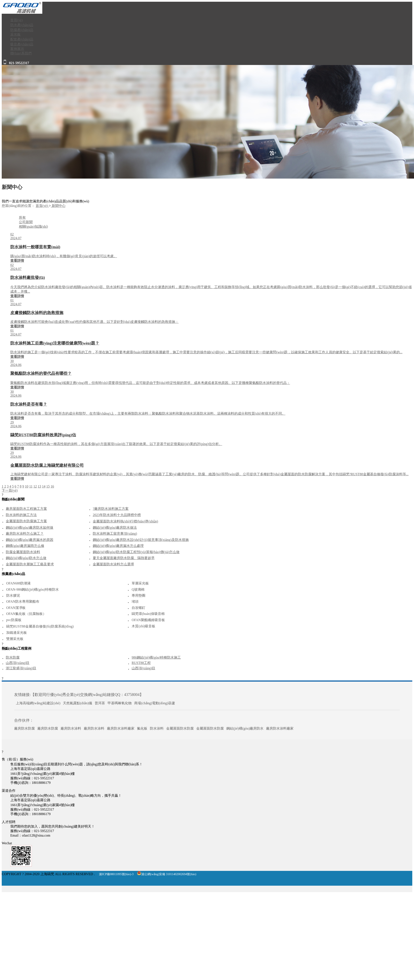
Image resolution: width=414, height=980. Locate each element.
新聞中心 (58, 206)
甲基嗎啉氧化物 (120, 703)
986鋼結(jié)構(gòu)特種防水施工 (156, 657)
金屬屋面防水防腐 (180, 728)
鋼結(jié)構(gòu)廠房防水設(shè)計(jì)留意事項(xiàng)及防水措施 (141, 540)
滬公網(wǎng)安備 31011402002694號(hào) (167, 874)
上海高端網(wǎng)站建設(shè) (38, 703)
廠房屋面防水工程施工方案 (26, 509)
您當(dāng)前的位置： (18, 206)
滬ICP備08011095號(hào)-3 (116, 874)
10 (27, 486)
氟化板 (142, 728)
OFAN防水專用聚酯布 (23, 601)
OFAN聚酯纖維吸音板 (148, 620)
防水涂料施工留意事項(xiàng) (115, 534)
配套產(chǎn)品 (22, 39)
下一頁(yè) (10, 490)
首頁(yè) (17, 20)
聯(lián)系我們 (21, 53)
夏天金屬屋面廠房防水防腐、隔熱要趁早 (124, 558)
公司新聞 (26, 222)
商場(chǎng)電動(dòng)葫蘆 (154, 703)
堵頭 (135, 601)
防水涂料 (157, 728)
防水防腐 (13, 657)
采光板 (15, 34)
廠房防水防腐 (24, 728)
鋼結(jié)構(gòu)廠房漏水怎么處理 (118, 546)
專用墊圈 (139, 595)
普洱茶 (100, 703)
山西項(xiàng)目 (18, 663)
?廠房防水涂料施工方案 (111, 509)
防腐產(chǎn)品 (22, 30)
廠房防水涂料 (71, 728)
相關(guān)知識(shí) (33, 227)
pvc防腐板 (14, 620)
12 (35, 486)
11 (31, 486)
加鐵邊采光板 (17, 633)
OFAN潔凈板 (16, 608)
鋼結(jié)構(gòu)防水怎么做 (26, 558)
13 (39, 486)
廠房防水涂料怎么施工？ (25, 534)
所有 (22, 218)
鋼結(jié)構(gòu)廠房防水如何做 (30, 528)
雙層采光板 (15, 639)
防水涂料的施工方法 (21, 515)
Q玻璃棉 (138, 589)
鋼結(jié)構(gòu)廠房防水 (245, 728)
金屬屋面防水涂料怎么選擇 (113, 564)
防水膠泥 (13, 595)
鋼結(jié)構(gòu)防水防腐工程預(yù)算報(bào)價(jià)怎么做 (136, 552)
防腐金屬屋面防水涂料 (23, 552)
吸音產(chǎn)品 (22, 44)
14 (44, 486)
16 (52, 486)
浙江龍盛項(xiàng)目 (21, 668)
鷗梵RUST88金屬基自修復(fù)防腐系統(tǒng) (40, 626)
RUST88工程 (141, 663)
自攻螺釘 (139, 608)
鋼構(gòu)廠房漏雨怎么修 (25, 546)
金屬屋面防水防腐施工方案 (26, 521)
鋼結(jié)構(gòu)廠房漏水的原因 (30, 540)
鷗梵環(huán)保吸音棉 (148, 614)
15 (48, 486)
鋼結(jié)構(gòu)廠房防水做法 (115, 528)
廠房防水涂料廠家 (121, 728)
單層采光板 (140, 583)
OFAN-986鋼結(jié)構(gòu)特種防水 (33, 589)
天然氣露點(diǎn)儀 (78, 703)
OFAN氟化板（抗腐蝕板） (26, 614)
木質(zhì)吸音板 (143, 626)
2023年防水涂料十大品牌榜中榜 (117, 515)
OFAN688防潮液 (18, 583)
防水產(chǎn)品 (22, 25)
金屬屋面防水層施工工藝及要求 (30, 564)
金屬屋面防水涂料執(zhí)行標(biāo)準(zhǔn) (125, 521)
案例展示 (17, 49)
